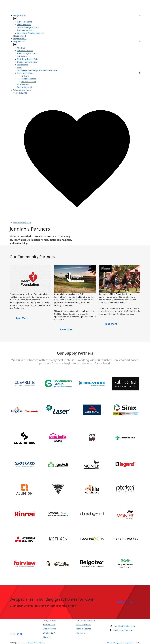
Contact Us (81, 633)
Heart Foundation (29, 79)
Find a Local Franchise (123, 630)
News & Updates (84, 629)
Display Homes (20, 39)
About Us (47, 637)
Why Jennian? (49, 633)
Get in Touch (126, 602)
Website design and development (120, 643)
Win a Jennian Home (22, 90)
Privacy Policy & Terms (37, 643)
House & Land (20, 36)
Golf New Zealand (29, 82)
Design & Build (50, 620)
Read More (22, 318)
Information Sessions (86, 620)
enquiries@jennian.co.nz (124, 626)
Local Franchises (84, 625)
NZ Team (25, 76)
